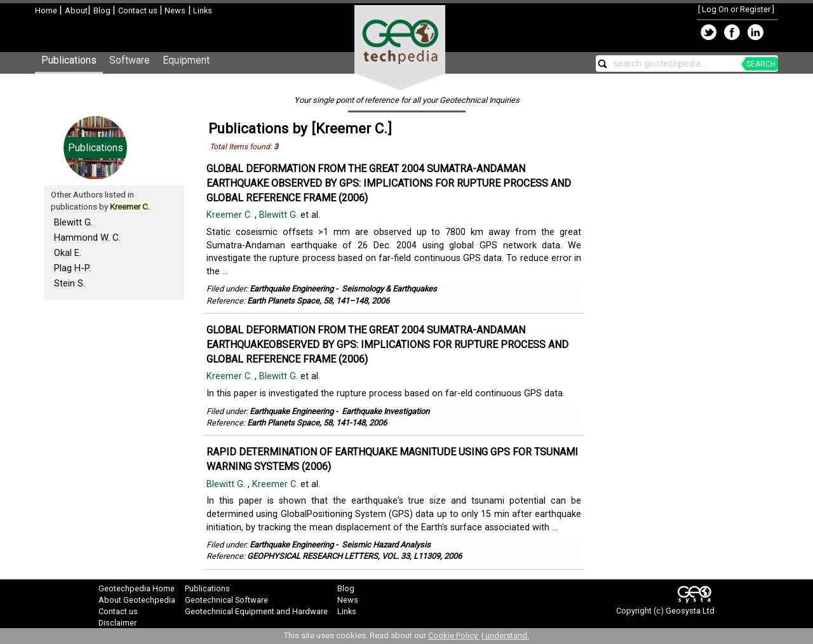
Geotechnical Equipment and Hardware (256, 611)
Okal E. (68, 253)
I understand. (505, 635)
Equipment (186, 60)
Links (202, 10)
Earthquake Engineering (292, 289)
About (76, 10)
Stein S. (70, 283)
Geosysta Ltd (690, 611)
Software (130, 60)
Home (47, 10)
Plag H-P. (72, 268)
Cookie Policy (454, 635)
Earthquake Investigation (386, 411)
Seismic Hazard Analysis (386, 545)
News (174, 10)
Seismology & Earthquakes (389, 289)
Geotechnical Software (226, 600)
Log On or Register (736, 9)
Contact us (139, 10)
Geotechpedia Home (137, 588)
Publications (69, 60)
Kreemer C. (231, 215)
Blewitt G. (73, 222)
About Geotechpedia (137, 600)
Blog (103, 10)
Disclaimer (118, 623)
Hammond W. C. (87, 238)
